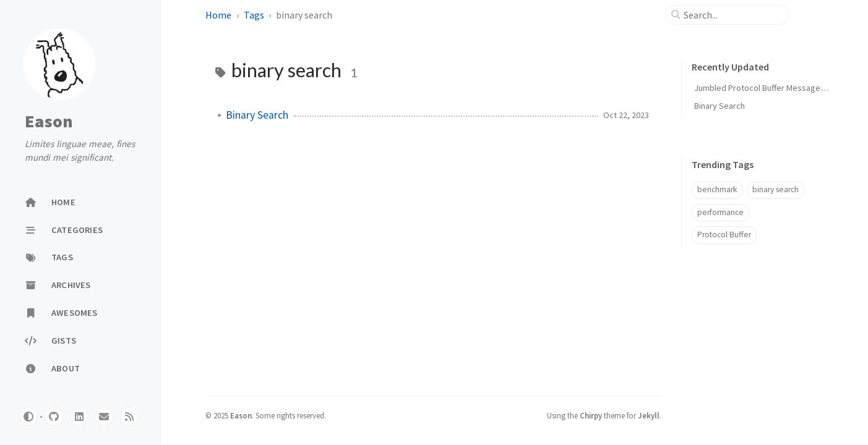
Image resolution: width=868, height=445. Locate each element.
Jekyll (649, 415)
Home (218, 15)
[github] (54, 417)
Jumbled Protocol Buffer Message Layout (771, 88)
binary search (776, 189)
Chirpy (591, 415)
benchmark (717, 189)
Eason (49, 121)
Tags (254, 15)
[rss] (129, 417)
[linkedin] (79, 417)
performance (720, 212)
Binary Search (257, 115)
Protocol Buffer (724, 235)
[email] (104, 417)
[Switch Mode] (28, 417)
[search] (732, 15)
